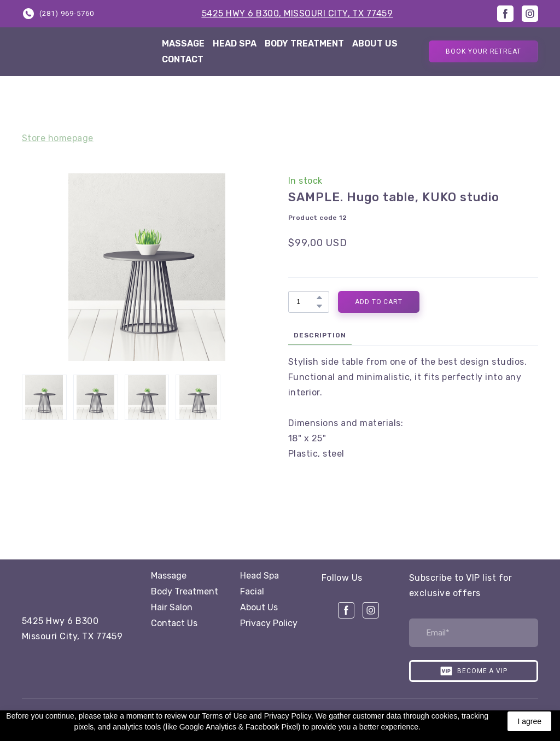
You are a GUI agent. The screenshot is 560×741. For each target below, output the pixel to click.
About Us (259, 607)
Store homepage (58, 138)
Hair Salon (172, 607)
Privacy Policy (269, 623)
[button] (58, 13)
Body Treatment (185, 591)
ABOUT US (375, 43)
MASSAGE (183, 43)
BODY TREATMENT (304, 43)
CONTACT (183, 59)
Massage (169, 576)
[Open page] (85, 584)
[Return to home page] (84, 52)
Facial (252, 591)
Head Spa (259, 576)
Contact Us (174, 623)
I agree (529, 721)
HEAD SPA (235, 43)
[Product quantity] (306, 302)
